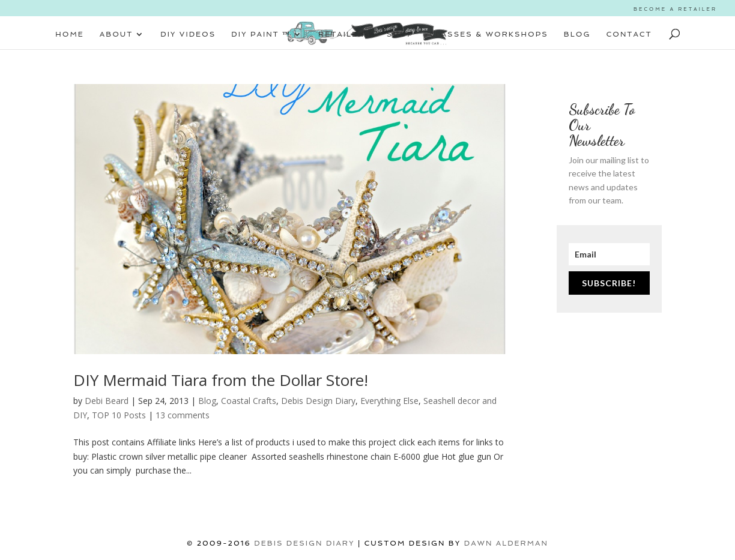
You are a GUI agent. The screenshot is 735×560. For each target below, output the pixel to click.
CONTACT (629, 34)
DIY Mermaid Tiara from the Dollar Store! (221, 380)
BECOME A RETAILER (675, 9)
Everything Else (389, 401)
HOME (70, 34)
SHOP (400, 34)
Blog (207, 401)
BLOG (577, 34)
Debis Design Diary (318, 401)
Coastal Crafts (249, 401)
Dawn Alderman (506, 543)
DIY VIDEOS (188, 34)
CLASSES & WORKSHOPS (489, 34)
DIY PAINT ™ (261, 34)
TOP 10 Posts (119, 415)
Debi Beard (107, 401)
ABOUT (116, 34)
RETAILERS (345, 34)
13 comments (183, 415)
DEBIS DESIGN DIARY (304, 543)
